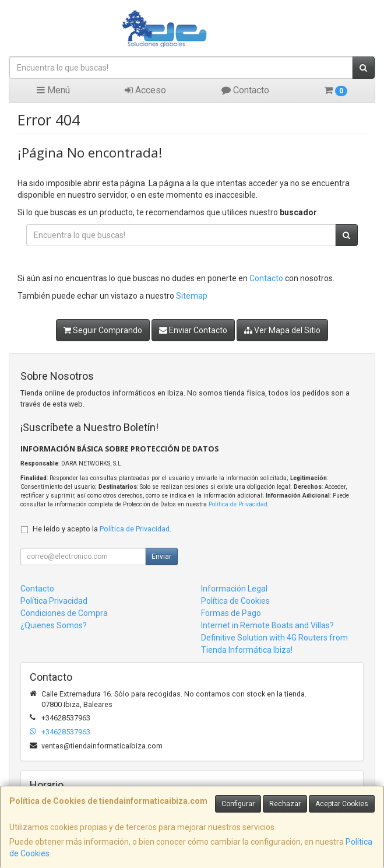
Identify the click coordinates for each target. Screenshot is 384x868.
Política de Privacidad (238, 504)
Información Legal (234, 589)
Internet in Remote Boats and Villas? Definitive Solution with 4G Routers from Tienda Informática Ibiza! (274, 638)
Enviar (161, 556)
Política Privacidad (54, 601)
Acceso (145, 90)
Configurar (238, 804)
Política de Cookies (235, 601)
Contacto (245, 90)
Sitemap (192, 296)
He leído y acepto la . (102, 529)
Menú (53, 90)
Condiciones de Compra (64, 613)
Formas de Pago (231, 613)
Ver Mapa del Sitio (282, 330)
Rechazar (285, 804)
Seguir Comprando (103, 330)
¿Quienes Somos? (54, 625)
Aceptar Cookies (342, 804)
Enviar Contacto (193, 330)
